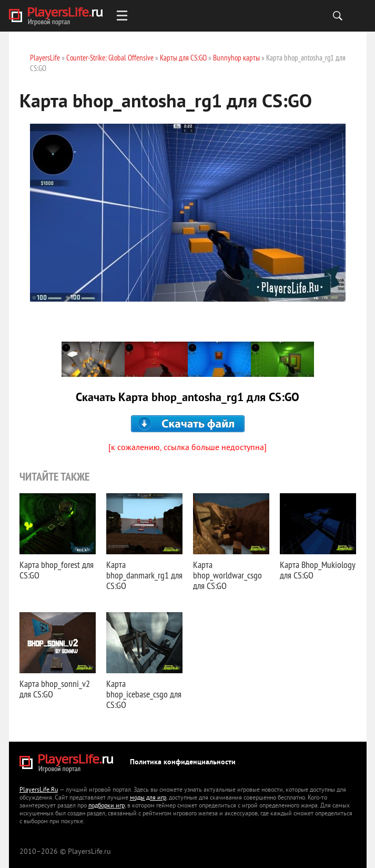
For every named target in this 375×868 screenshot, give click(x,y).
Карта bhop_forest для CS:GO (57, 570)
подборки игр (107, 806)
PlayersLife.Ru (39, 790)
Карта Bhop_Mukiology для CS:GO (317, 570)
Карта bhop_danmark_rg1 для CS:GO (144, 575)
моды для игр (148, 798)
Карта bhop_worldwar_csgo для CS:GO (227, 575)
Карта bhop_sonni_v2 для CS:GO (55, 689)
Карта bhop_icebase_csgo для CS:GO (144, 694)
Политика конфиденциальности (183, 762)
